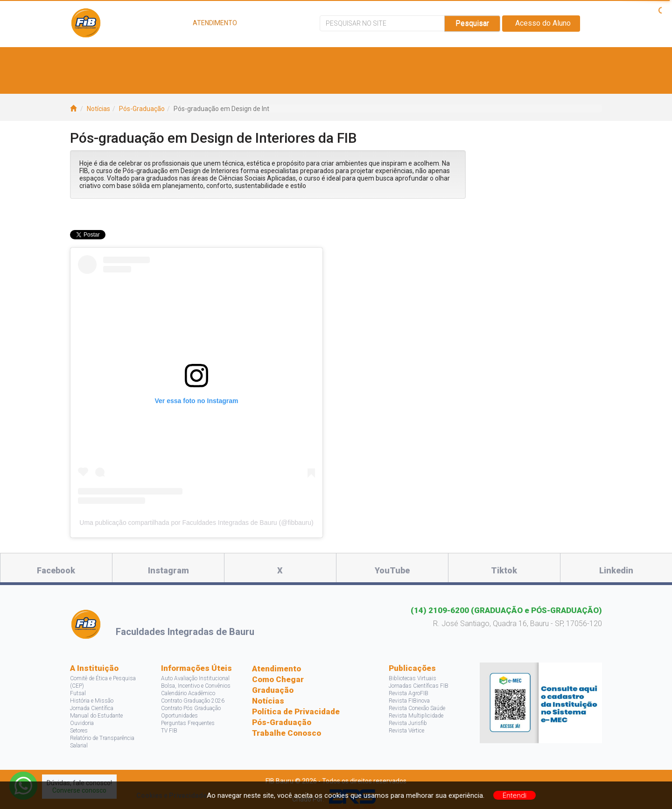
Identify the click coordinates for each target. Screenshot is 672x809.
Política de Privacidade (296, 711)
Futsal (78, 693)
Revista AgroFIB (409, 693)
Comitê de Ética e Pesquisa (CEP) (103, 682)
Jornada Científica (92, 708)
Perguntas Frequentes (188, 723)
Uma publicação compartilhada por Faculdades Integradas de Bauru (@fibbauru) (196, 523)
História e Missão (92, 701)
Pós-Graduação (142, 109)
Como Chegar (278, 679)
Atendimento (276, 669)
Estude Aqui (145, 59)
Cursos (202, 59)
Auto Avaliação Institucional (195, 678)
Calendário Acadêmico (188, 693)
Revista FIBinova (409, 701)
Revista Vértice (406, 731)
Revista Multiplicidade (416, 716)
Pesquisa (434, 59)
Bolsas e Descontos (357, 59)
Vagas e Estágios (266, 59)
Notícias (98, 109)
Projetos (490, 59)
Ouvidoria (82, 723)
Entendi (515, 795)
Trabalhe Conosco (287, 733)
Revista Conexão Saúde (417, 708)
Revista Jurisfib (408, 723)
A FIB (95, 59)
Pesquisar (472, 23)
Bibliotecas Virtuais (413, 678)
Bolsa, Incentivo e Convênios (196, 686)
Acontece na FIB (118, 82)
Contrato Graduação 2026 (193, 701)
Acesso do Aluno (541, 23)
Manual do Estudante (96, 716)
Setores (79, 731)
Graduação (273, 690)
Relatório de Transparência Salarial (102, 742)
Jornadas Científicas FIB (419, 686)
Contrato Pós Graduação (191, 708)
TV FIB (169, 731)
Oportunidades (179, 716)
